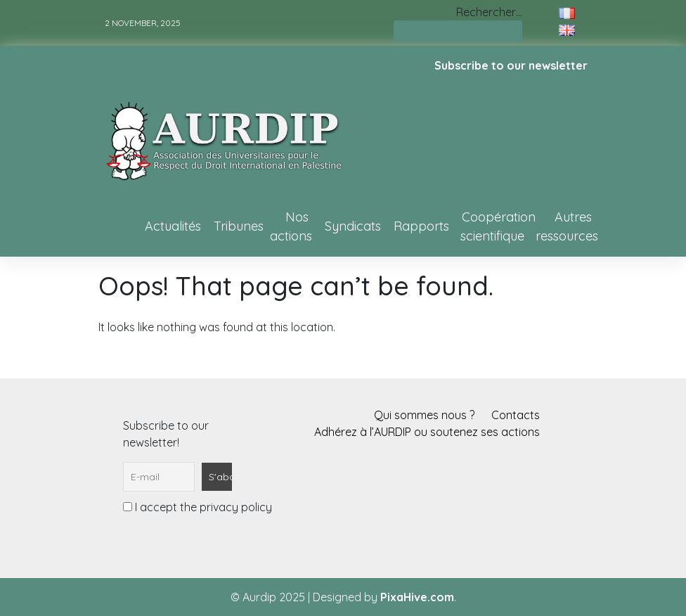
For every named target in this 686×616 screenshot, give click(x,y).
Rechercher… (489, 12)
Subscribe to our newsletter (511, 65)
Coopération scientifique (498, 226)
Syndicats (353, 226)
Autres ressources (567, 226)
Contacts (516, 415)
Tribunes (239, 226)
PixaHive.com (417, 597)
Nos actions (291, 226)
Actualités (173, 226)
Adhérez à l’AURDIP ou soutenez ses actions (427, 432)
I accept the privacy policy (198, 507)
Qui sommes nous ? (424, 415)
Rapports (421, 226)
